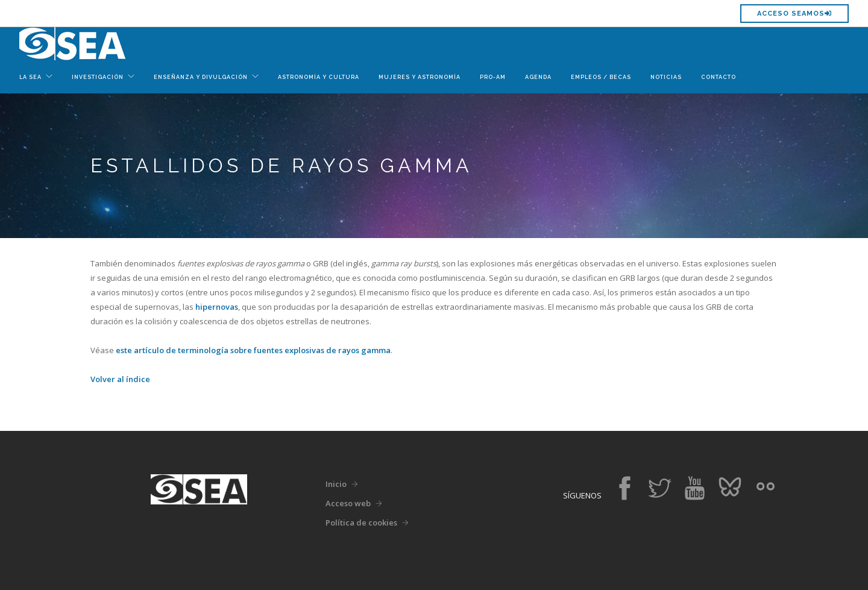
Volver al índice (120, 379)
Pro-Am (493, 77)
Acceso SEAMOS (794, 14)
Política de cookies (361, 523)
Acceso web (348, 503)
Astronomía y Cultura (319, 77)
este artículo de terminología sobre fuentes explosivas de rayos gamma (253, 350)
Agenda (538, 77)
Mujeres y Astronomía (420, 77)
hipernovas (217, 307)
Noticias (666, 77)
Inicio (336, 484)
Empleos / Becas (601, 77)
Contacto (719, 77)
